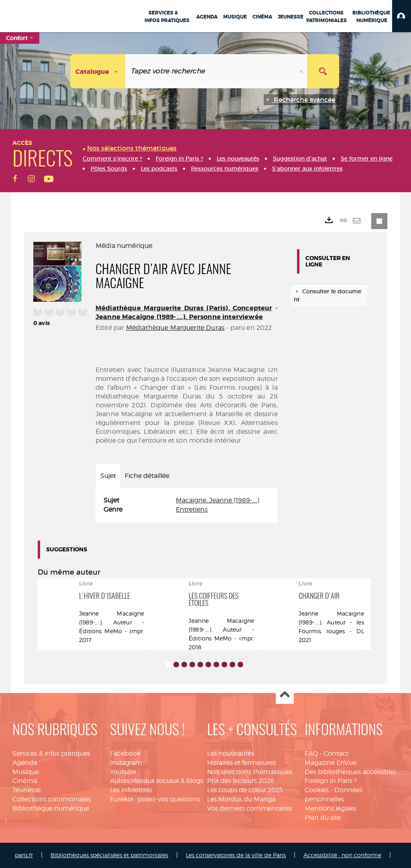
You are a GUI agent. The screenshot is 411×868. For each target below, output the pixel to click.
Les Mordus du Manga (241, 799)
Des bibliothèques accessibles (351, 772)
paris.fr (24, 855)
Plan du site (323, 818)
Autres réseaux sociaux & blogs (157, 781)
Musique (26, 772)
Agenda (25, 763)
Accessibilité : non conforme (342, 855)
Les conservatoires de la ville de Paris (236, 855)
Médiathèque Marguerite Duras (175, 328)
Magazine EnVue (331, 763)
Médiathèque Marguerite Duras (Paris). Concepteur (184, 308)
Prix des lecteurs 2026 (241, 781)
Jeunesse (26, 790)
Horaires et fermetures (241, 763)
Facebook (125, 753)
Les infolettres (131, 790)
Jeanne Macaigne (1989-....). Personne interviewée (179, 317)
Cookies (317, 790)
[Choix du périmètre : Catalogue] (98, 71)
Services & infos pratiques (51, 753)
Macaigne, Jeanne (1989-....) (218, 500)
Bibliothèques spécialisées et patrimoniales (109, 855)
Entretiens (192, 509)
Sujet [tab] (108, 476)
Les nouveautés (231, 753)
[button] (402, 16)
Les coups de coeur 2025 (245, 790)
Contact (336, 753)
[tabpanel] (187, 505)
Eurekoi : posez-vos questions (155, 799)
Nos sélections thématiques (250, 772)
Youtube (123, 772)
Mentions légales (331, 808)
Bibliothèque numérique (51, 808)
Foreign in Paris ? (331, 781)
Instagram (126, 763)
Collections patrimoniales (52, 799)
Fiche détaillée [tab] (147, 476)
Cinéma (25, 781)
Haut (285, 695)
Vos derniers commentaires (250, 808)
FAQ (311, 753)
